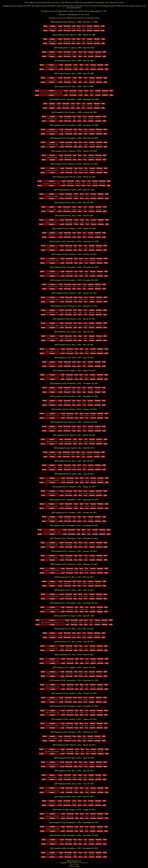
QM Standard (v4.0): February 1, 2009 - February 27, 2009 (74, 22)
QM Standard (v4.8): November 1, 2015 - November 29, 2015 (74, 835)
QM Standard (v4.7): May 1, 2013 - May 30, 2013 (74, 577)
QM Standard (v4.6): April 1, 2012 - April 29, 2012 (74, 448)
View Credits (74, 864)
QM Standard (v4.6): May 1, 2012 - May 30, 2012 (74, 461)
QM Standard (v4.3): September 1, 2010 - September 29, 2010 (74, 241)
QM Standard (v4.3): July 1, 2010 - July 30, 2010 (74, 216)
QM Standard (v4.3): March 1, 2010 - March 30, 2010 (74, 177)
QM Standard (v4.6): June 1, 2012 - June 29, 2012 (74, 474)
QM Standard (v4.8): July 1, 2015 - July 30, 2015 (74, 797)
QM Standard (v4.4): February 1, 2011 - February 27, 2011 (74, 306)
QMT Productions (82, 863)
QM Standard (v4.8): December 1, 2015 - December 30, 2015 (74, 848)
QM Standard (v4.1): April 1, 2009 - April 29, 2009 (74, 48)
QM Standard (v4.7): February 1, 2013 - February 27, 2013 (74, 564)
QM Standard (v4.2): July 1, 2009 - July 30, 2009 (74, 86)
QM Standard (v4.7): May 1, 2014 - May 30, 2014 (74, 629)
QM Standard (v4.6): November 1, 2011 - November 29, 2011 (74, 383)
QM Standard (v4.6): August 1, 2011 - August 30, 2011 (74, 370)
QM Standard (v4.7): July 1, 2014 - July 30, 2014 (74, 655)
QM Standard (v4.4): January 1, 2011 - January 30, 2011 (74, 293)
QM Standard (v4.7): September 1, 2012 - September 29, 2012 (74, 500)
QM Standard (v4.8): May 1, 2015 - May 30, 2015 (74, 771)
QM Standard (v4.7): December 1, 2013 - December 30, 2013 (74, 603)
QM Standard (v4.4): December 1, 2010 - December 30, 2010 (74, 280)
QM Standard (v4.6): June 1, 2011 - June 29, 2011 (74, 358)
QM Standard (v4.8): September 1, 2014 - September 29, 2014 (74, 680)
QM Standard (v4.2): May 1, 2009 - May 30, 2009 (74, 61)
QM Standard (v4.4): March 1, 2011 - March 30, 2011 (74, 319)
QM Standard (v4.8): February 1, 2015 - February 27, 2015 (74, 732)
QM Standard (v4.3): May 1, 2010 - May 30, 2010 (74, 203)
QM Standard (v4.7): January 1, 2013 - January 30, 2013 (74, 551)
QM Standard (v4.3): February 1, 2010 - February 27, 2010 (74, 164)
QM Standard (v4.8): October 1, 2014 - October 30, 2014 (74, 693)
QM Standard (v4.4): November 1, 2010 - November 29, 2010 (74, 267)
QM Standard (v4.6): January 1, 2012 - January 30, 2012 (74, 409)
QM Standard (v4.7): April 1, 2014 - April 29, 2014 (74, 616)
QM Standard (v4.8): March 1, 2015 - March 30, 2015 (74, 745)
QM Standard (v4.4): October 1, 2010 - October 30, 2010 (74, 254)
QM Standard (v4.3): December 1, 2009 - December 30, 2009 (74, 138)
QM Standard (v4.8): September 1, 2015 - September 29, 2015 (74, 822)
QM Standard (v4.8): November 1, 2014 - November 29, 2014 (74, 706)
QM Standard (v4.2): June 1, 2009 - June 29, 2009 (74, 73)
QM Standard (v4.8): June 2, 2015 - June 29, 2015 (74, 784)
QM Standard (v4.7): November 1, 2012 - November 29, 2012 (74, 525)
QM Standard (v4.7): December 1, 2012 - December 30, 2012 (74, 538)
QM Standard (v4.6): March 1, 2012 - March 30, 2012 (74, 435)
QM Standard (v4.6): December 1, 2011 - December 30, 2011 (74, 396)
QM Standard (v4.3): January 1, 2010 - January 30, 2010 (74, 151)
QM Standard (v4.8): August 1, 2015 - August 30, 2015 (74, 810)
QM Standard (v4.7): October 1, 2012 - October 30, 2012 (74, 512)
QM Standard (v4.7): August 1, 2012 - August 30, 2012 (74, 487)
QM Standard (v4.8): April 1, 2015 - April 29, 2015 (74, 758)
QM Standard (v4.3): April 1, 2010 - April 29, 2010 (74, 190)
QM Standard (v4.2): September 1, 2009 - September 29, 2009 (74, 99)
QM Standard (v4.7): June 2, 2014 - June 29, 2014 (74, 642)
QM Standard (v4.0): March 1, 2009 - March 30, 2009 (74, 35)
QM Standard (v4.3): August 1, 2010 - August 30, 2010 (74, 228)
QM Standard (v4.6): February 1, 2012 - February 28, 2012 (74, 422)
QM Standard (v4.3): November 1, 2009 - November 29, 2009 (74, 125)
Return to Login (74, 866)
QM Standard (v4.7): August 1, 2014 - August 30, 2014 (74, 667)
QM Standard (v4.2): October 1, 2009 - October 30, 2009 (74, 112)
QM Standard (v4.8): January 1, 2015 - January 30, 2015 (74, 719)
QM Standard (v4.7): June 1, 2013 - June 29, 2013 (74, 590)
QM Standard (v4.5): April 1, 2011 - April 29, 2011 (74, 332)
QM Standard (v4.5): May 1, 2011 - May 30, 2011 (74, 345)
